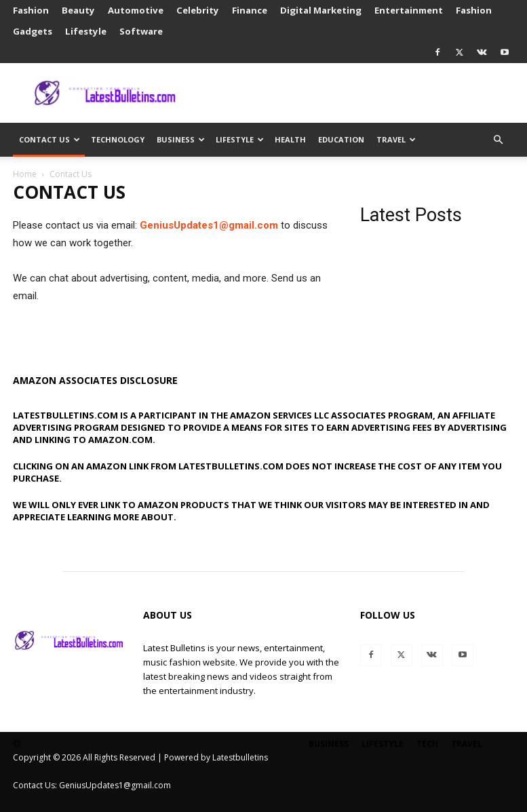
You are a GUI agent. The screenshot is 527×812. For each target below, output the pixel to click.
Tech (427, 744)
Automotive (136, 10)
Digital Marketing (321, 10)
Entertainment (409, 10)
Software (141, 31)
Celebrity (198, 10)
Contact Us (50, 139)
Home (25, 174)
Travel (396, 139)
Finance (250, 10)
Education (341, 139)
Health (290, 139)
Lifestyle (86, 31)
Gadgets (33, 31)
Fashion (31, 10)
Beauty (78, 10)
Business (181, 139)
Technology (118, 139)
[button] (499, 140)
